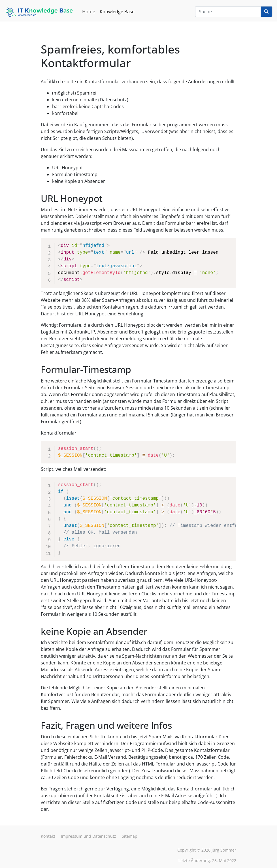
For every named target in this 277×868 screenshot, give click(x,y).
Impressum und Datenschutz (89, 836)
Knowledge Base (117, 12)
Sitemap (130, 836)
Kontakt (48, 836)
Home (89, 12)
